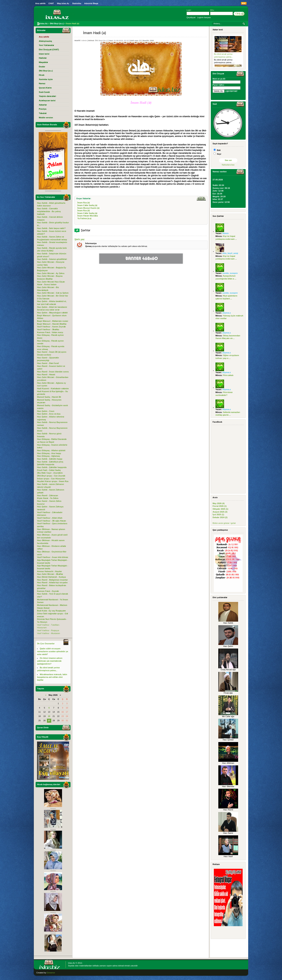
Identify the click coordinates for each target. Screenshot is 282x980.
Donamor (51, 973)
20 (49, 716)
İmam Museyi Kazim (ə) (88, 208)
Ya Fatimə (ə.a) (84, 218)
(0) (140, 40)
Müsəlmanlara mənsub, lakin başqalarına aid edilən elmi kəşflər (52, 677)
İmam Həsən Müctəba (88, 216)
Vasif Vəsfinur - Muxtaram (49, 633)
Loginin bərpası (204, 17)
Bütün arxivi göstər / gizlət (224, 523)
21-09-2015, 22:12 (121, 40)
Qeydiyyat (191, 17)
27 (49, 721)
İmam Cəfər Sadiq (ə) (87, 205)
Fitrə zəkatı (228, 375)
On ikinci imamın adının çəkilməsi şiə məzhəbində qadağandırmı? (50, 661)
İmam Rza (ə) (84, 203)
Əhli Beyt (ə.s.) (101, 40)
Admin (84, 40)
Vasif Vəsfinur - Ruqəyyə (48, 630)
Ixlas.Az (71, 963)
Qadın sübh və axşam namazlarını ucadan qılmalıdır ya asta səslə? (53, 651)
